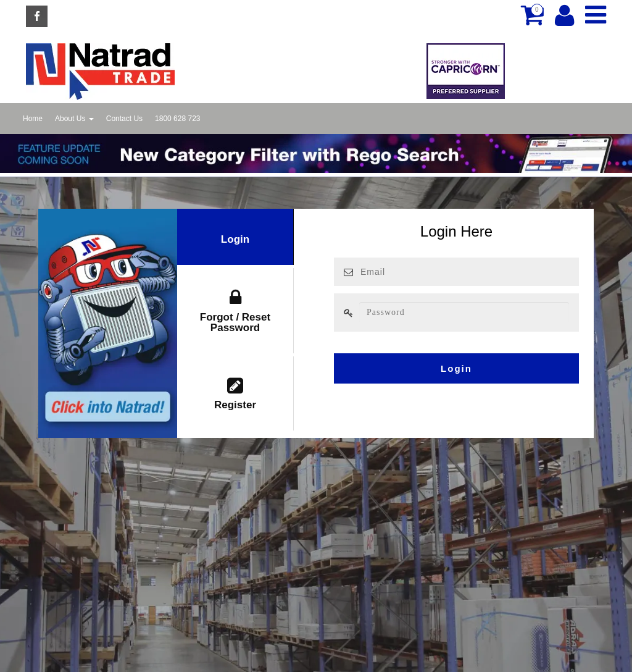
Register (235, 394)
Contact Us (124, 119)
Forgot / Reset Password (235, 311)
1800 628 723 (177, 119)
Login (235, 239)
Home (33, 119)
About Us (74, 119)
